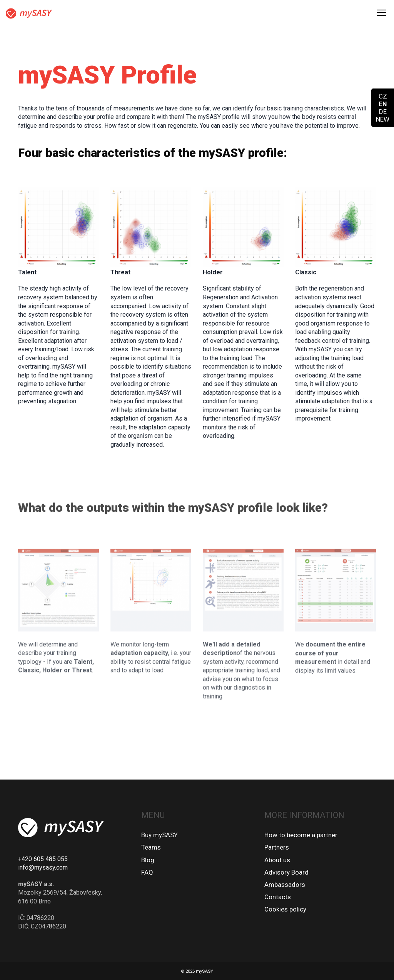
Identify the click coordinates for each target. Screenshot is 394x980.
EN (383, 104)
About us (277, 860)
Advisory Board (286, 872)
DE (383, 112)
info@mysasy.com (43, 867)
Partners (277, 847)
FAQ (147, 872)
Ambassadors (285, 885)
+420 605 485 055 (43, 859)
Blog (148, 860)
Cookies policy (285, 909)
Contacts (278, 897)
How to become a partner (301, 835)
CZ (383, 96)
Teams (151, 847)
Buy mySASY (159, 835)
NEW (383, 119)
